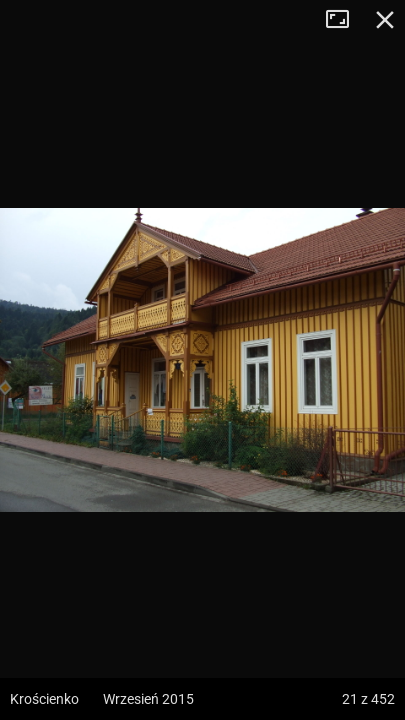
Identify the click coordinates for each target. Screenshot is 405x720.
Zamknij (385, 20)
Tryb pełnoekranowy (345, 20)
